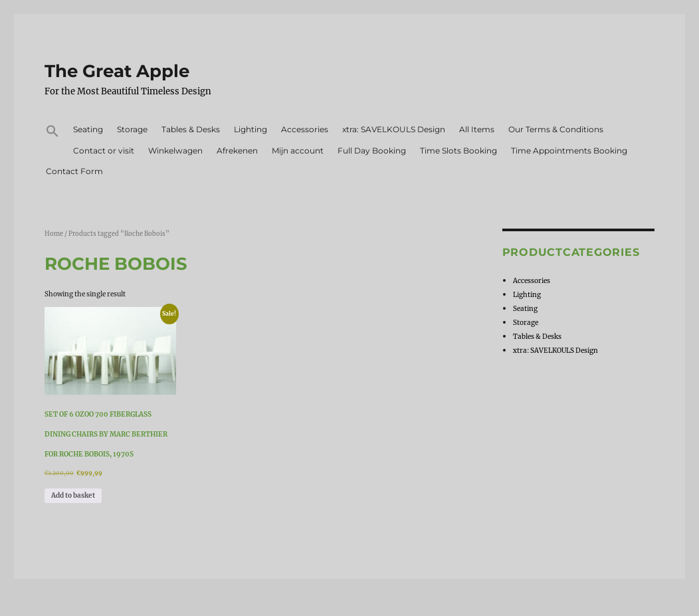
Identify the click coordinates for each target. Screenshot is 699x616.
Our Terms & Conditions (556, 129)
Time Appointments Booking (569, 151)
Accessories (305, 129)
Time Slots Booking (458, 151)
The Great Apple (117, 71)
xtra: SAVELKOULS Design (394, 129)
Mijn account (298, 151)
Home (54, 234)
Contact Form (74, 171)
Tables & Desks (191, 129)
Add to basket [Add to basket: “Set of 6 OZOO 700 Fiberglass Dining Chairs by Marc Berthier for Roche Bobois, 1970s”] (73, 495)
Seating (88, 129)
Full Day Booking (372, 151)
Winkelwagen (175, 151)
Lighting (250, 129)
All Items (477, 129)
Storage (132, 129)
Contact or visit (104, 151)
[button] (52, 133)
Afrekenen (237, 151)
